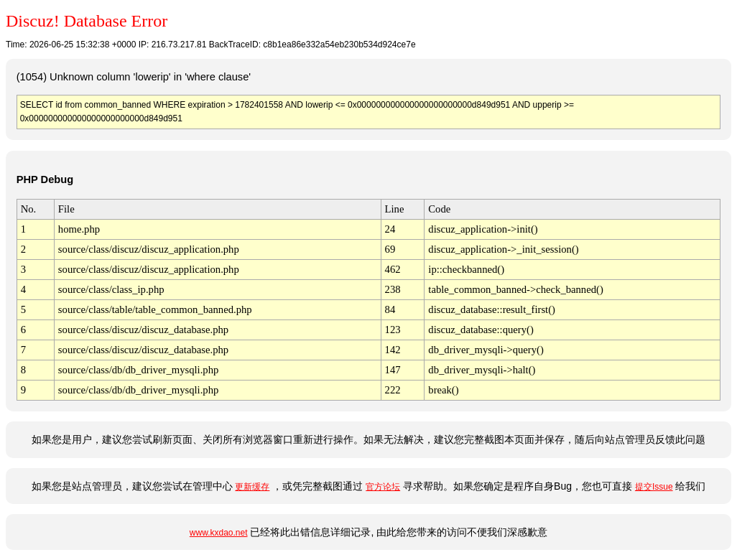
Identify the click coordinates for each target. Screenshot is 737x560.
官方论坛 (383, 487)
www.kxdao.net (219, 533)
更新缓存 (252, 487)
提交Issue (654, 487)
